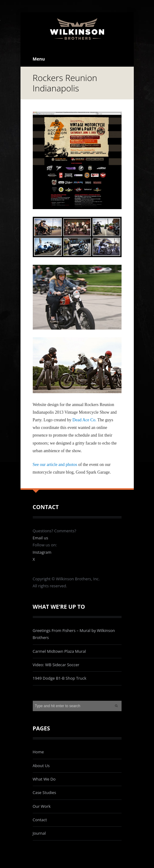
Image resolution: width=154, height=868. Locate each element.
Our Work (42, 806)
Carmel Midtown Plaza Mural (59, 651)
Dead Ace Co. (85, 420)
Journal (39, 833)
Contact (40, 820)
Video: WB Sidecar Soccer (56, 665)
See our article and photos (55, 465)
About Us (41, 766)
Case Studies (45, 792)
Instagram (42, 552)
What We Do (44, 779)
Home (38, 752)
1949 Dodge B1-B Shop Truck (60, 678)
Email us (41, 538)
